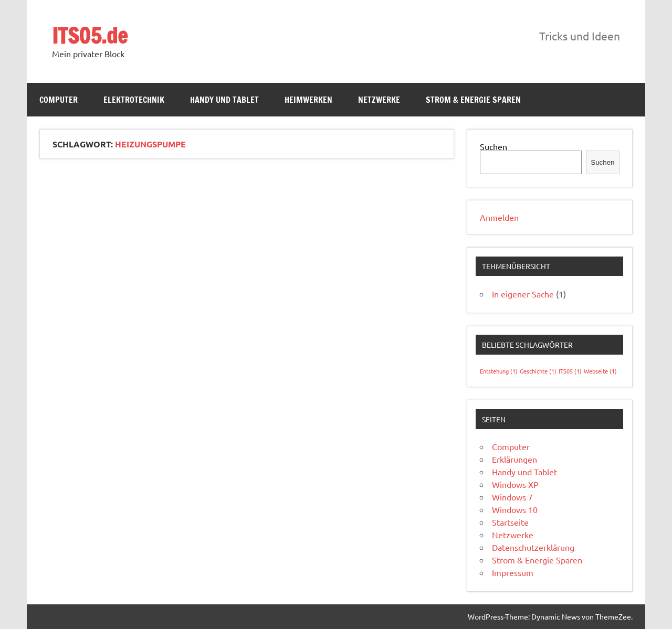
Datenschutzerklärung (533, 547)
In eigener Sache (523, 294)
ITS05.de (90, 35)
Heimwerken (308, 100)
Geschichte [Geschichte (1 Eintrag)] (538, 371)
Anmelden (499, 217)
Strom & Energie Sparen (473, 100)
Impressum (513, 572)
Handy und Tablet (224, 100)
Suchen (493, 146)
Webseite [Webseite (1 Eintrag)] (600, 371)
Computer (59, 100)
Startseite (510, 522)
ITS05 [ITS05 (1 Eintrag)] (570, 371)
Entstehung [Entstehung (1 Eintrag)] (499, 371)
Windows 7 (512, 497)
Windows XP (515, 484)
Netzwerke (379, 100)
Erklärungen (514, 459)
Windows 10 (515, 509)
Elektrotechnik (134, 100)
